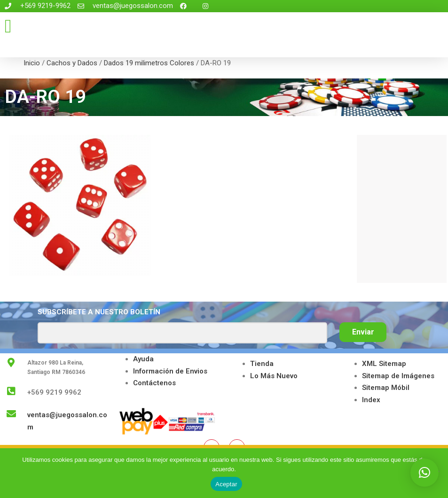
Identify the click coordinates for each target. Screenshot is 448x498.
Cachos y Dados (72, 63)
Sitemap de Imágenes (398, 376)
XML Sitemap (384, 364)
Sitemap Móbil (386, 388)
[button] (8, 26)
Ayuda (143, 359)
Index (371, 400)
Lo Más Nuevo (274, 376)
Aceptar (226, 484)
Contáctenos (154, 383)
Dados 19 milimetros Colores (149, 63)
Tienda (262, 364)
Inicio (32, 63)
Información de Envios (170, 371)
